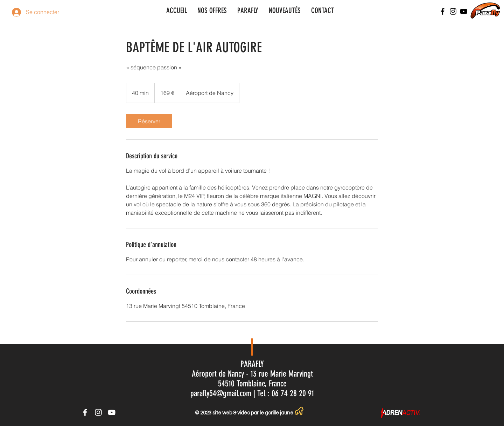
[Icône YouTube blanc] (112, 412)
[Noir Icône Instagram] (453, 11)
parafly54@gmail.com (221, 393)
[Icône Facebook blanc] (85, 412)
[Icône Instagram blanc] (98, 412)
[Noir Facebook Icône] (443, 11)
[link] (149, 121)
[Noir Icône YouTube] (464, 11)
